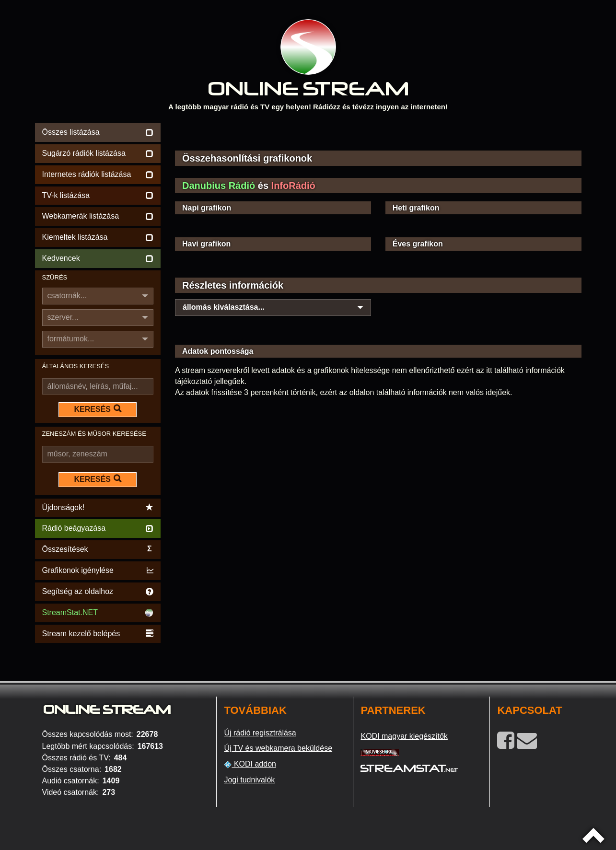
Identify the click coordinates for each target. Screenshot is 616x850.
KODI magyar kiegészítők (404, 736)
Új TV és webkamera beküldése (278, 748)
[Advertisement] (378, 135)
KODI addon (250, 764)
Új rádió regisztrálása (260, 733)
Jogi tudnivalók (249, 780)
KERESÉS (98, 409)
